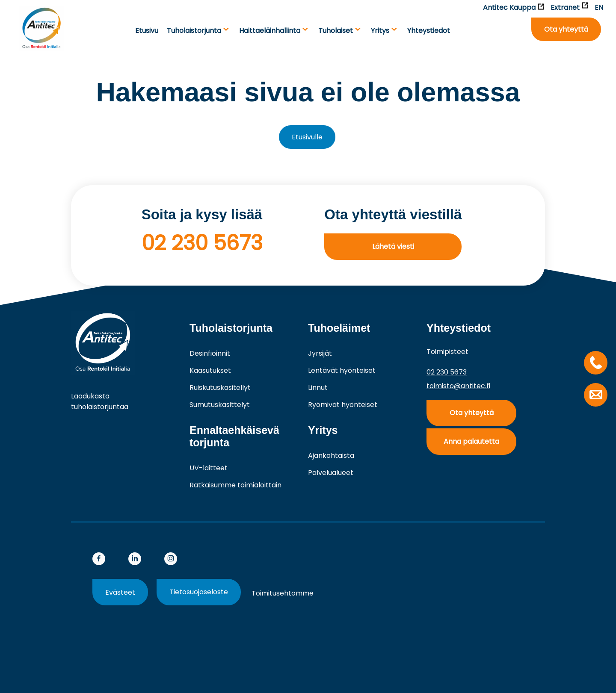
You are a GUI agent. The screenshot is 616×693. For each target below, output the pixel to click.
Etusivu (147, 31)
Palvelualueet (331, 473)
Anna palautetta (471, 441)
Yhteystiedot (429, 31)
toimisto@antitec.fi (458, 386)
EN (599, 7)
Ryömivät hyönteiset (343, 405)
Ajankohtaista (331, 456)
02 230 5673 (202, 243)
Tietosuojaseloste (199, 592)
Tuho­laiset (336, 31)
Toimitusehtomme (283, 593)
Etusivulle (307, 137)
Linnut (318, 388)
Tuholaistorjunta (194, 31)
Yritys (380, 31)
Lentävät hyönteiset (342, 370)
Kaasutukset (210, 370)
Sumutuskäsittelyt (220, 405)
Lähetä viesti (393, 246)
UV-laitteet (209, 468)
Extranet (569, 7)
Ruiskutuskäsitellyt (220, 388)
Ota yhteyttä (566, 29)
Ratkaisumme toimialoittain (235, 485)
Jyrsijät (320, 353)
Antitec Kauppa (514, 7)
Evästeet (120, 592)
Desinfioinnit (210, 353)
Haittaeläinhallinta (270, 31)
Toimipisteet (447, 352)
